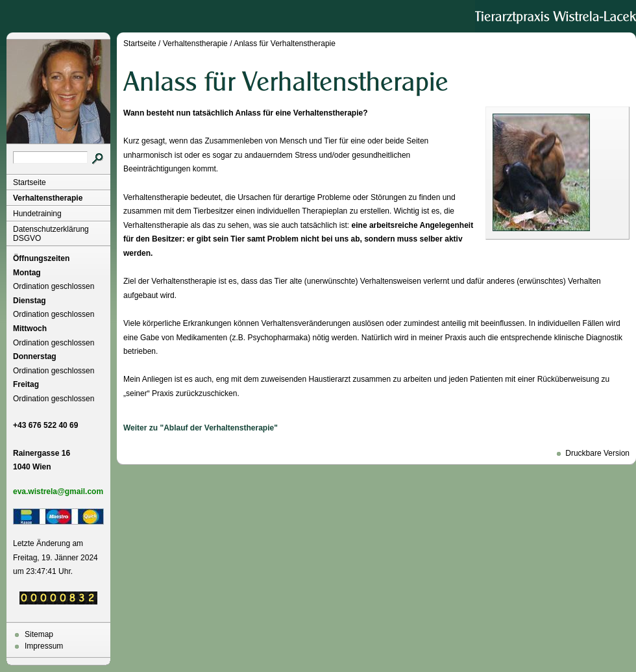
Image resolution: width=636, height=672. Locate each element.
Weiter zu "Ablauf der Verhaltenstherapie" (201, 428)
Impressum (44, 646)
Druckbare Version (597, 453)
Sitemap (39, 634)
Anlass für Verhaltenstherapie (285, 44)
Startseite (30, 182)
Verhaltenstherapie (48, 198)
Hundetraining (37, 214)
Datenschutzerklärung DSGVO (51, 234)
